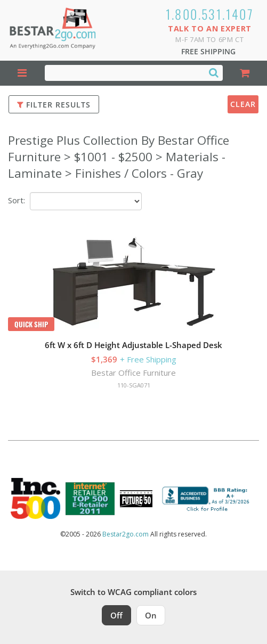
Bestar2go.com (126, 534)
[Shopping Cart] (245, 73)
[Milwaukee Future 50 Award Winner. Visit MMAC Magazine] (136, 499)
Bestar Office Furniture (133, 373)
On (151, 615)
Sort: (17, 200)
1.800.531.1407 (210, 14)
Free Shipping (208, 51)
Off (116, 615)
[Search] (214, 72)
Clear (243, 104)
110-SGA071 (134, 385)
